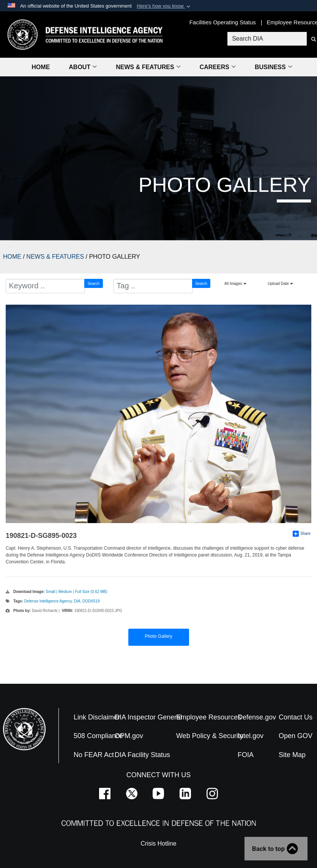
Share (302, 534)
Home (41, 67)
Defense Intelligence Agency (48, 601)
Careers (218, 67)
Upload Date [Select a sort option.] (280, 284)
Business (274, 67)
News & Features (148, 67)
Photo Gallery (158, 636)
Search (93, 284)
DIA (77, 601)
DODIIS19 (91, 601)
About (83, 67)
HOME (12, 257)
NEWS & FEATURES (55, 257)
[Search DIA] (266, 39)
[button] (164, 6)
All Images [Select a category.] (235, 284)
